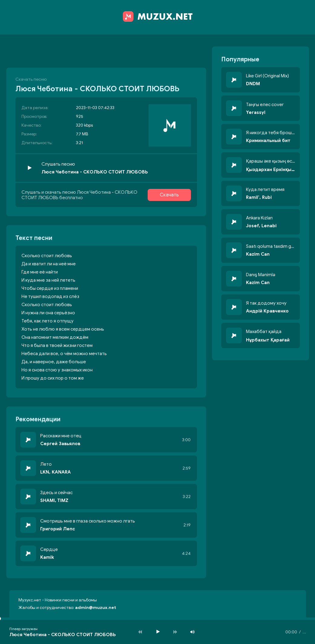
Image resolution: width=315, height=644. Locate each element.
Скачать (169, 195)
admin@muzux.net (96, 608)
